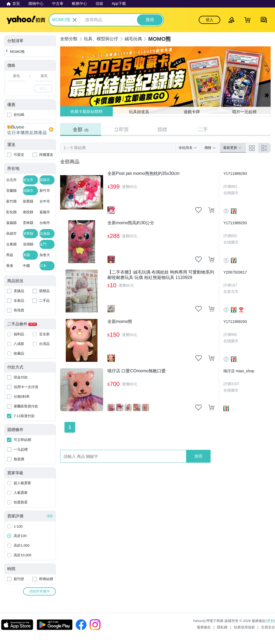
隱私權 (222, 627)
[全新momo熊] (82, 340)
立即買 (121, 130)
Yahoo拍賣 (26, 20)
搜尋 (198, 456)
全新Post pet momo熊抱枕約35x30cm (144, 173)
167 (234, 285)
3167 (235, 384)
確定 (43, 88)
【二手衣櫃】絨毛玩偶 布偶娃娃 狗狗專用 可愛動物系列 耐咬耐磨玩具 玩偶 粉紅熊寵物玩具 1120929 (161, 275)
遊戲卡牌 (192, 112)
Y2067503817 (235, 272)
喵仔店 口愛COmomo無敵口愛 (137, 371)
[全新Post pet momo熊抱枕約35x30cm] (82, 192)
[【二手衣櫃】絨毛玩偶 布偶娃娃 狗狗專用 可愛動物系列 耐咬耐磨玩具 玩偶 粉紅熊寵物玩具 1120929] (82, 291)
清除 (50, 516)
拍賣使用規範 (244, 627)
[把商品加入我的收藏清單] (198, 210)
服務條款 (204, 627)
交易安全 (268, 627)
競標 (162, 130)
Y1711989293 (235, 174)
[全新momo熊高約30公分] (82, 242)
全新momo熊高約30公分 (131, 223)
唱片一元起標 (244, 112)
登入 (209, 20)
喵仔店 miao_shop (239, 371)
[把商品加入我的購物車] (211, 210)
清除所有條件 (39, 591)
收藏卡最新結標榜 (86, 111)
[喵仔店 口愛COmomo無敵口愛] (82, 390)
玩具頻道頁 (139, 112)
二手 (203, 130)
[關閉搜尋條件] (75, 20)
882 (234, 186)
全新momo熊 (120, 321)
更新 (270, 621)
